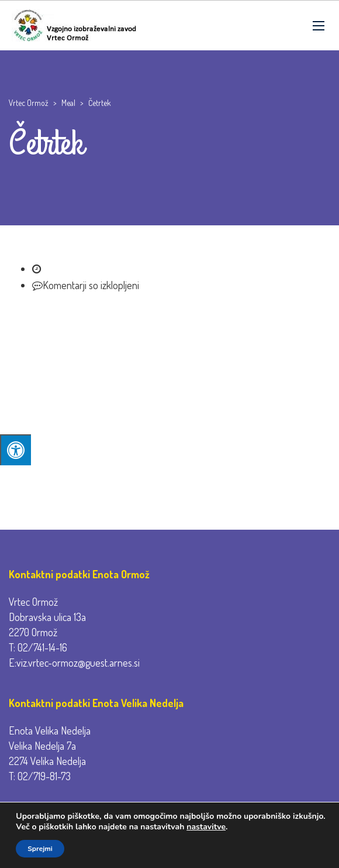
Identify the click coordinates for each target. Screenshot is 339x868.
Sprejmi (40, 849)
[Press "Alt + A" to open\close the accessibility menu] (15, 450)
